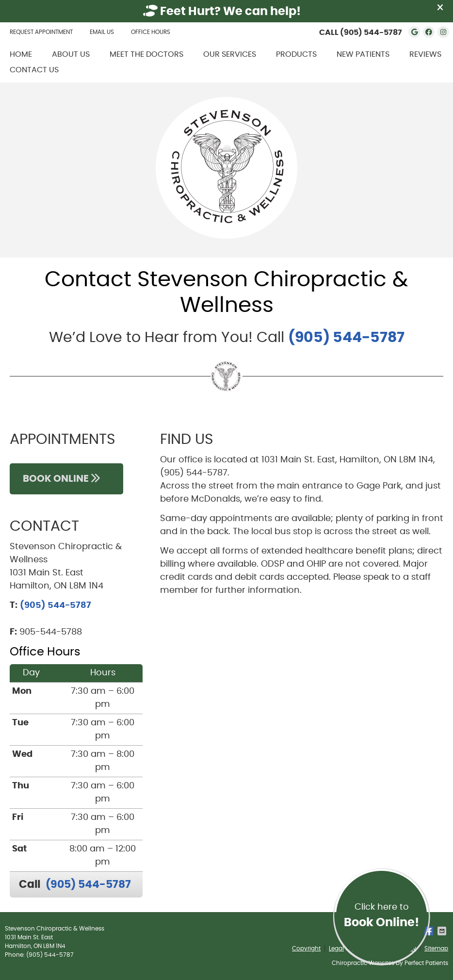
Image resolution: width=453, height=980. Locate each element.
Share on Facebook (430, 931)
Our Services (230, 54)
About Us (71, 54)
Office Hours (151, 32)
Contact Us (34, 70)
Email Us (102, 32)
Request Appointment (41, 32)
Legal (336, 948)
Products (296, 54)
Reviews (425, 54)
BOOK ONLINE (66, 479)
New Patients (363, 54)
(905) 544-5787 (371, 33)
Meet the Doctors (146, 54)
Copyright (306, 948)
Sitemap (436, 948)
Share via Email (443, 931)
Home (21, 54)
